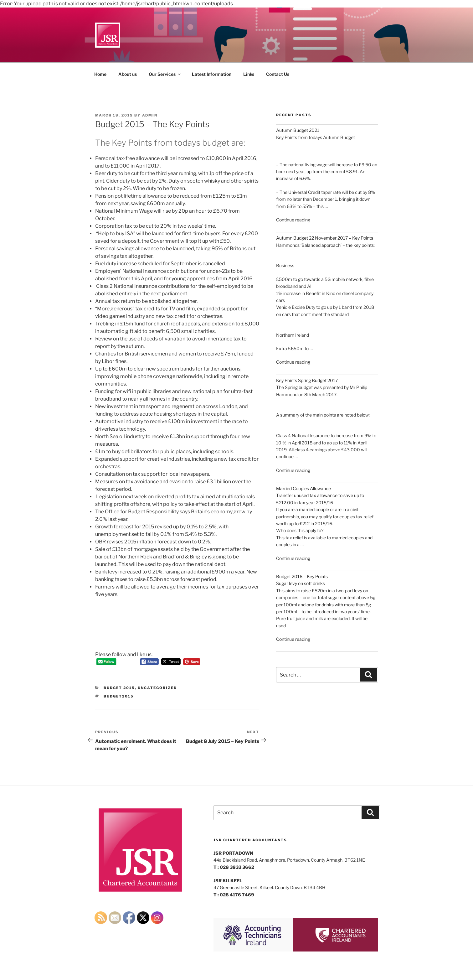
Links (249, 74)
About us (128, 74)
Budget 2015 (119, 688)
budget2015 (119, 696)
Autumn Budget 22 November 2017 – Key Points (325, 238)
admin (150, 115)
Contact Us (278, 74)
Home (100, 74)
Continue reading (293, 220)
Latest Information (212, 74)
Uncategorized (157, 688)
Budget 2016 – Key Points (302, 576)
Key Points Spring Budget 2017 (307, 380)
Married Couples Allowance (303, 488)
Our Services (165, 74)
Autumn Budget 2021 (298, 130)
